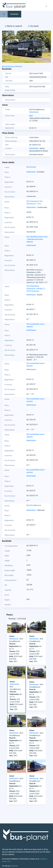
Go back (33, 26)
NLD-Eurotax (31, 167)
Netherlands (34, 112)
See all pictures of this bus (12, 67)
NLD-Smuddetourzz (34, 505)
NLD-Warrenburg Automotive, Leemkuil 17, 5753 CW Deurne (36, 289)
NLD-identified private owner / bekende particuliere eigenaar (37, 239)
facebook (14, 866)
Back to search (13, 26)
